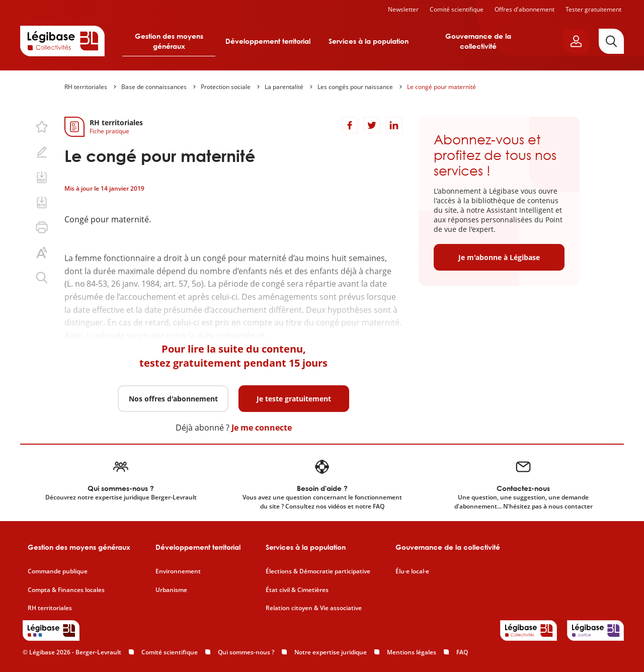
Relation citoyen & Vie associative (314, 608)
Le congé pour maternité (441, 87)
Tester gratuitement (593, 9)
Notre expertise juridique (331, 652)
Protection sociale (226, 87)
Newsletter (403, 9)
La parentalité (284, 87)
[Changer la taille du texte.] (42, 253)
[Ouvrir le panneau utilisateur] (576, 41)
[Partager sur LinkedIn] (394, 125)
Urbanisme (171, 590)
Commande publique (58, 571)
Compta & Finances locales (66, 590)
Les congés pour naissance (355, 87)
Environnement (178, 571)
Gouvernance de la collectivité (478, 41)
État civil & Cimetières (297, 590)
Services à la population (369, 41)
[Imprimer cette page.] (42, 227)
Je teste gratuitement (294, 399)
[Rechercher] (611, 41)
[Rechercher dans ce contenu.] (42, 278)
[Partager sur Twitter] (372, 125)
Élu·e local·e (412, 571)
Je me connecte (262, 428)
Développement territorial (268, 41)
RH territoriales (86, 87)
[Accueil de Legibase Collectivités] (62, 41)
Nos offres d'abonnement (173, 399)
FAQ (462, 652)
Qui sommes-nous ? (246, 652)
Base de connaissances (154, 87)
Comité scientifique (457, 9)
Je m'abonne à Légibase (499, 257)
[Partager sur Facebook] (350, 125)
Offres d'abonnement (525, 9)
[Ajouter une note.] (42, 152)
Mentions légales (412, 652)
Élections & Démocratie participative (318, 571)
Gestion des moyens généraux (169, 41)
